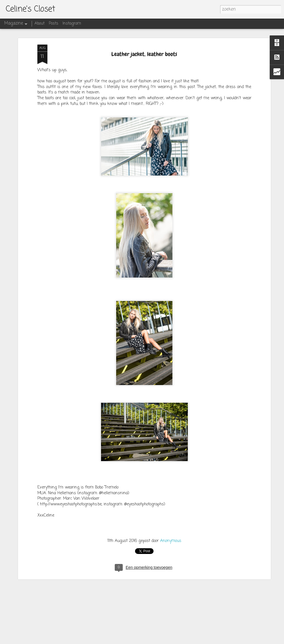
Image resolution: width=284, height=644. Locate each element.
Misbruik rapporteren (201, 640)
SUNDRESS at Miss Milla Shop (114, 572)
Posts (54, 24)
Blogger (179, 640)
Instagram (72, 24)
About (40, 24)
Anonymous (171, 504)
